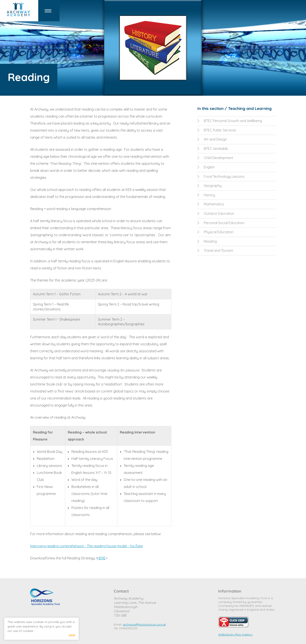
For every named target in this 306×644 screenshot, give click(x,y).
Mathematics (211, 204)
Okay (72, 635)
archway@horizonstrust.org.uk (144, 624)
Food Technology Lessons (221, 176)
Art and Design (212, 139)
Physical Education (215, 232)
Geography (210, 186)
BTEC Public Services (217, 130)
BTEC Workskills (213, 149)
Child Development (215, 158)
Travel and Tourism (215, 250)
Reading (207, 241)
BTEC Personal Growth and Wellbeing (230, 121)
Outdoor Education (216, 213)
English (206, 167)
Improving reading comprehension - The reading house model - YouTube (86, 546)
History (206, 195)
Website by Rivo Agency (235, 634)
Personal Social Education (221, 223)
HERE (101, 558)
